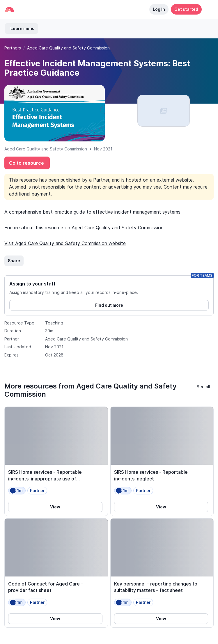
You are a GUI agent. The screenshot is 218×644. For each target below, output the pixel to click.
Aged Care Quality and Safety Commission (68, 48)
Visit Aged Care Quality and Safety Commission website (65, 243)
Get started (186, 9)
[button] (208, 9)
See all (203, 387)
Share (14, 261)
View (55, 507)
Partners (13, 48)
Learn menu (23, 28)
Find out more (109, 305)
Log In (159, 9)
